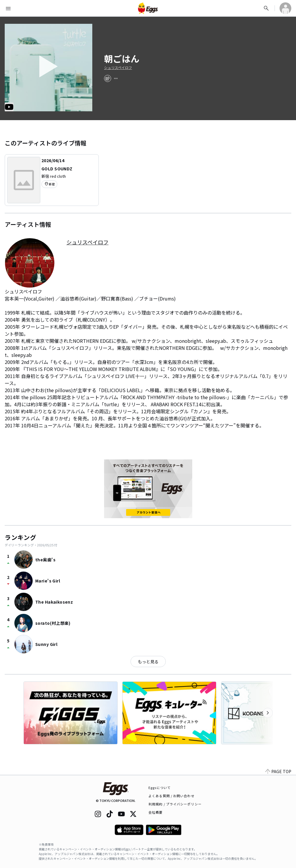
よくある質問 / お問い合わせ (172, 796)
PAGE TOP (278, 771)
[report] (116, 78)
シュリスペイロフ (118, 68)
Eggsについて (160, 788)
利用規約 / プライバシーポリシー (175, 804)
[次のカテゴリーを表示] (268, 713)
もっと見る (148, 662)
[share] (108, 78)
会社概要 (155, 812)
